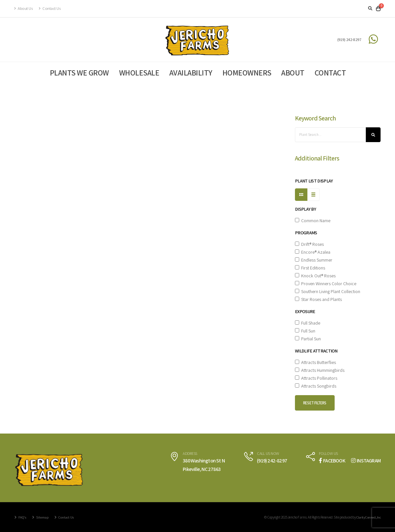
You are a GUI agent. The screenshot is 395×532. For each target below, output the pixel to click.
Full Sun (305, 331)
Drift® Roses (309, 244)
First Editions (310, 268)
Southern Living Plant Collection (328, 291)
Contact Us (50, 8)
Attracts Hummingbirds (320, 370)
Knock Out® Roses (315, 276)
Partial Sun (308, 339)
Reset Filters (315, 403)
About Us (23, 8)
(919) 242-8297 (349, 40)
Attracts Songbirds (316, 386)
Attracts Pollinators (316, 378)
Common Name (313, 221)
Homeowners (247, 73)
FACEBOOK (332, 461)
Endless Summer (314, 260)
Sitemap (43, 517)
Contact (330, 73)
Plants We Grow (79, 73)
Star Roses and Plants (318, 299)
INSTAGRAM (366, 461)
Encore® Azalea (313, 252)
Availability (191, 73)
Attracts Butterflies (315, 362)
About (293, 73)
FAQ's (23, 517)
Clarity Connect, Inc (367, 517)
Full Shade (308, 323)
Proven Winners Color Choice (326, 284)
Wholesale (139, 73)
